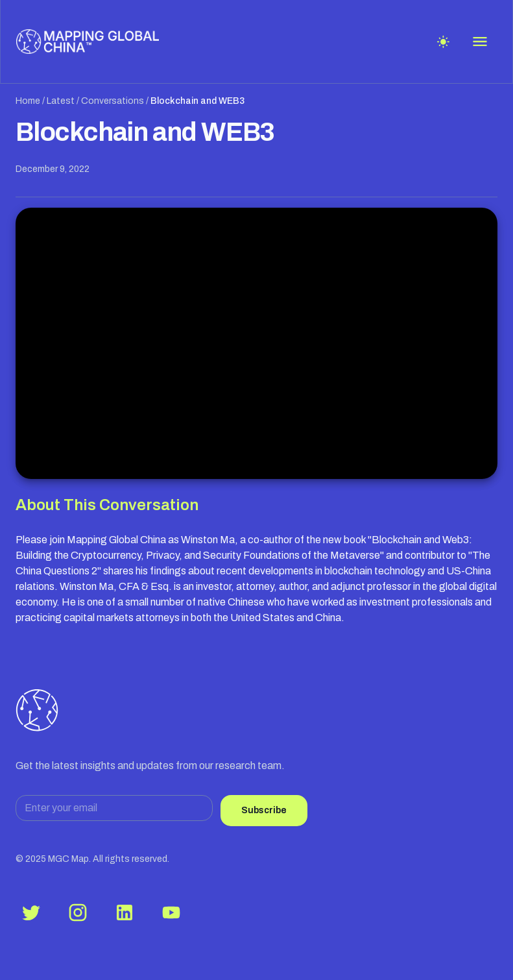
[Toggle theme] (443, 42)
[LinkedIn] (125, 913)
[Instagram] (78, 913)
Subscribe (264, 810)
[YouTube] (171, 913)
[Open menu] (480, 42)
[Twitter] (31, 913)
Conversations (113, 101)
